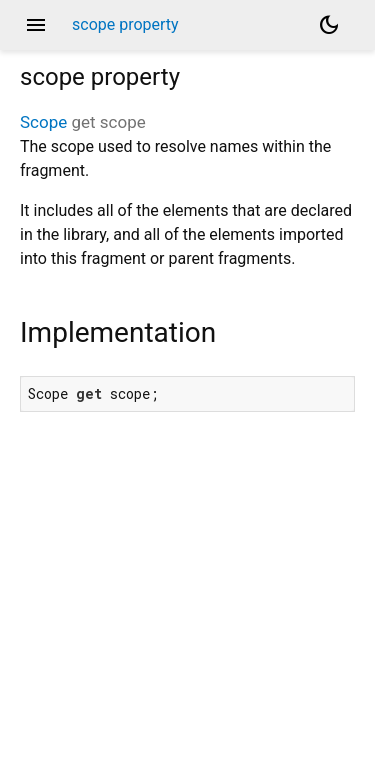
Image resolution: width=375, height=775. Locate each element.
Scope (43, 122)
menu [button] (36, 25)
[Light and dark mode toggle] (329, 25)
